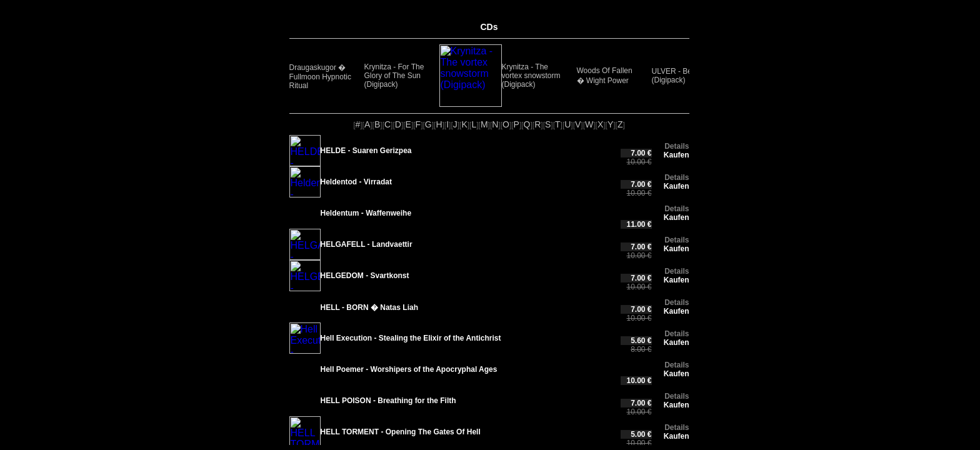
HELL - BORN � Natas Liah (369, 307)
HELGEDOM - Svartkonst (365, 276)
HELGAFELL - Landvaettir (367, 244)
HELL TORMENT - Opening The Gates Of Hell (401, 421)
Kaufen (677, 155)
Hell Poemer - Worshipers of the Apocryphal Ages (409, 362)
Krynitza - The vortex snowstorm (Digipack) (469, 76)
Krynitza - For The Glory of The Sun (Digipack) (394, 76)
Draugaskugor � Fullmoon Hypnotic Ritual (320, 77)
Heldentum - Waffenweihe (366, 213)
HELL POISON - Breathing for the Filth (388, 393)
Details (677, 146)
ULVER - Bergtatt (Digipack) (618, 76)
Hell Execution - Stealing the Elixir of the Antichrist (411, 334)
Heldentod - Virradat (356, 182)
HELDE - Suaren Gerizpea (366, 151)
